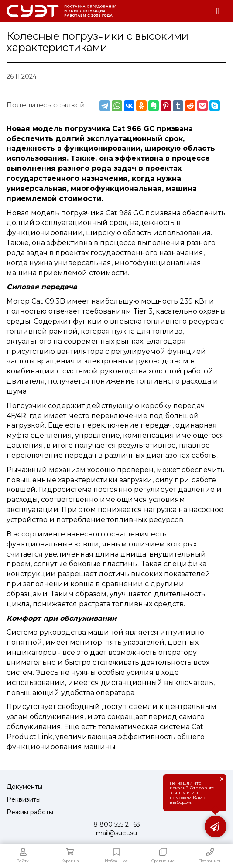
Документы (24, 787)
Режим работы (30, 812)
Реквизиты (24, 799)
